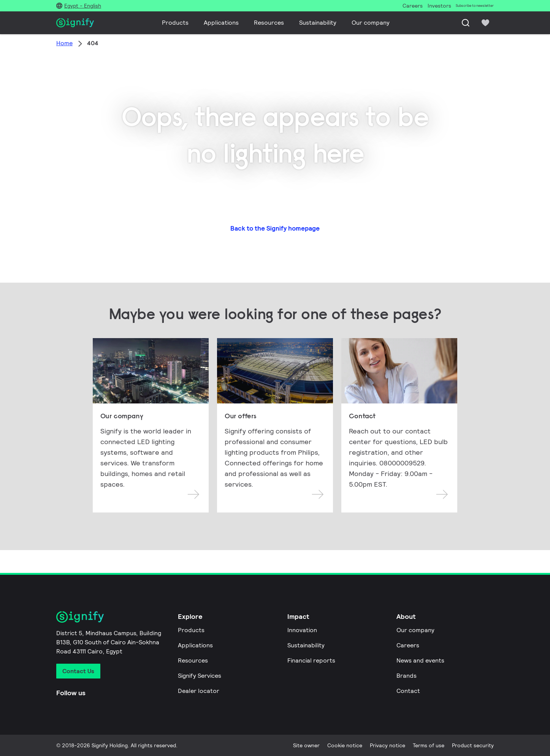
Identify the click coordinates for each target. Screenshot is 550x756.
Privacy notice (388, 745)
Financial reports (311, 660)
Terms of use (429, 745)
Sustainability (318, 23)
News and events (420, 660)
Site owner (306, 745)
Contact (408, 691)
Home (64, 43)
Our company (371, 23)
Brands (407, 676)
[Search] (466, 23)
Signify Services (200, 676)
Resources (269, 23)
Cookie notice (345, 745)
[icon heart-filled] (485, 23)
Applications (221, 23)
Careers (408, 645)
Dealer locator (199, 691)
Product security (473, 745)
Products (175, 23)
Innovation (302, 630)
